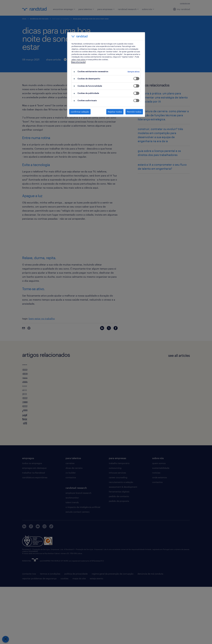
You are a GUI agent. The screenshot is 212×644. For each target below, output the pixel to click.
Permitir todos (134, 112)
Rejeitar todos (115, 112)
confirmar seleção (80, 112)
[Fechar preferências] (6, 639)
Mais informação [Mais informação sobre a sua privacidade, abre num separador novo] (78, 62)
